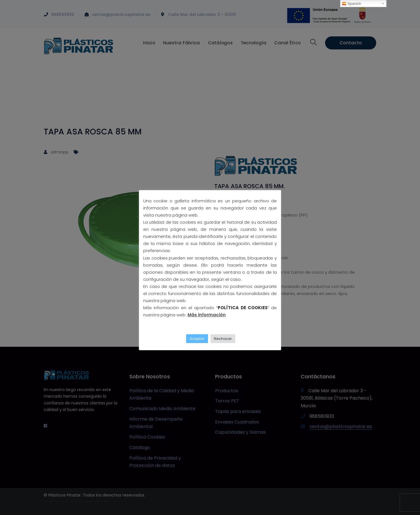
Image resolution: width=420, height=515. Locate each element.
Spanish (352, 4)
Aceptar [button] (197, 339)
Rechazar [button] (223, 339)
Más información (207, 315)
